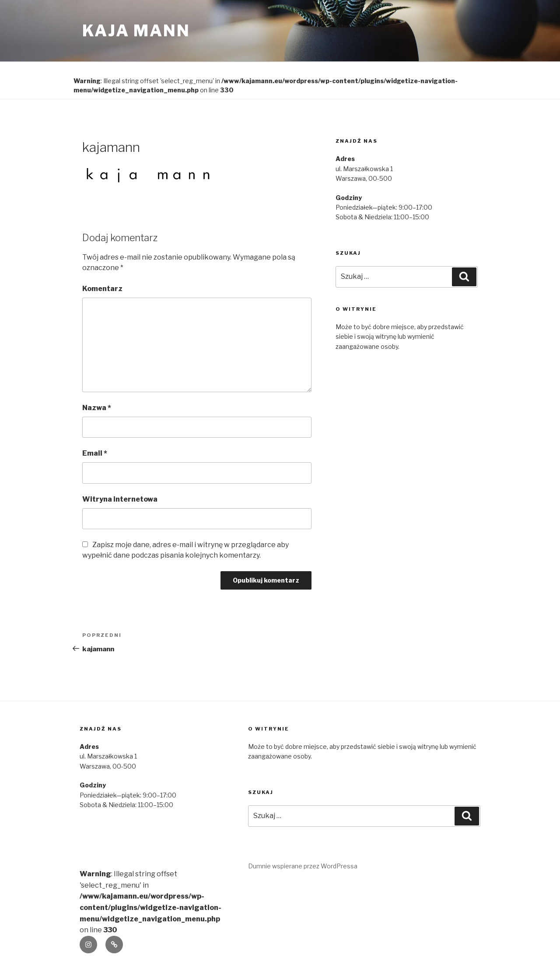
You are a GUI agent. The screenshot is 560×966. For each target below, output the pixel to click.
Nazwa (97, 408)
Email (95, 453)
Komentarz (102, 289)
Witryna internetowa (120, 499)
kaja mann (136, 31)
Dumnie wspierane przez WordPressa (303, 866)
